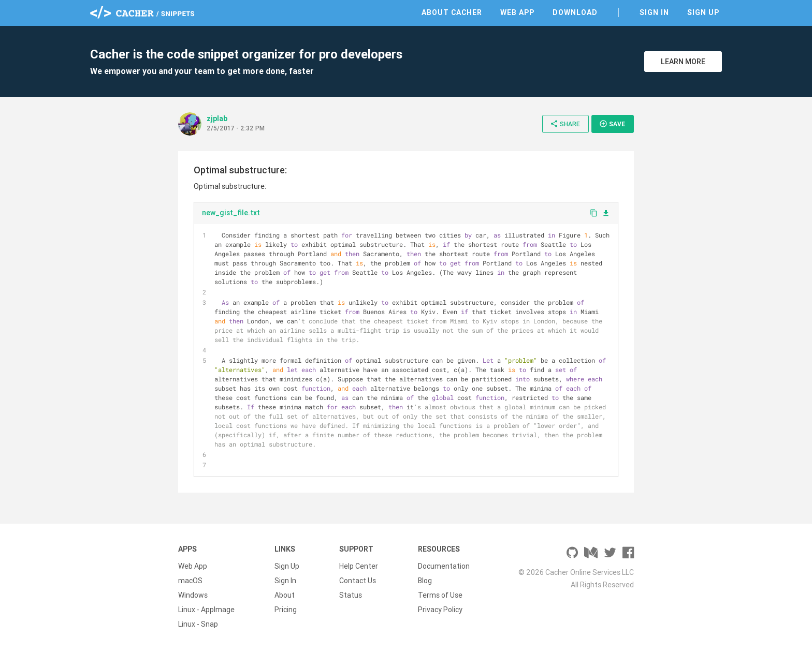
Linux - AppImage (206, 610)
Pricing (286, 610)
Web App (517, 12)
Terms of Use (440, 595)
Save (612, 124)
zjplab (217, 118)
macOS (190, 581)
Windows (193, 595)
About (285, 595)
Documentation (444, 566)
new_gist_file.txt (231, 213)
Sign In (654, 12)
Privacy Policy (440, 610)
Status (351, 595)
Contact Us (358, 581)
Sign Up (703, 12)
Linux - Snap (198, 624)
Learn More (683, 62)
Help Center (359, 566)
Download (575, 12)
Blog (425, 581)
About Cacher (452, 12)
